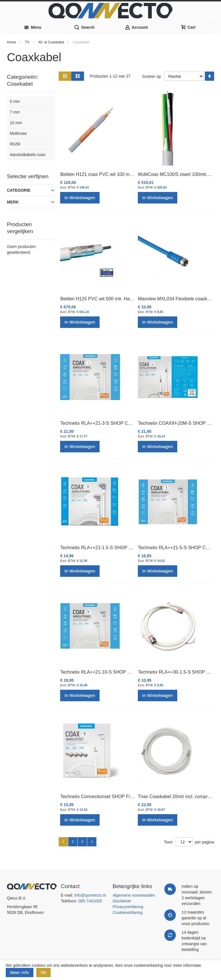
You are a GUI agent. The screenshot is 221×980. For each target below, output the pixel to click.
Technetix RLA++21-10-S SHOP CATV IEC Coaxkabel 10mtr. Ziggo (129, 672)
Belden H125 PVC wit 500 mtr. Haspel (99, 299)
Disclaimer (122, 901)
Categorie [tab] (19, 190)
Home (12, 42)
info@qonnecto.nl (90, 895)
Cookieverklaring (127, 912)
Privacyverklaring (128, 907)
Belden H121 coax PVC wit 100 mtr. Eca (101, 174)
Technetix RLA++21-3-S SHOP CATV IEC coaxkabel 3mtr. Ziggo (126, 423)
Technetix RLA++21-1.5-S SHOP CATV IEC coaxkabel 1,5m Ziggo (128, 548)
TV (28, 42)
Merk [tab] (13, 202)
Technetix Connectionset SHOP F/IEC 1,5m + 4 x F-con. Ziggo (124, 797)
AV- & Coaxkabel (52, 42)
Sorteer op (152, 76)
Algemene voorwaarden (134, 895)
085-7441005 (90, 901)
